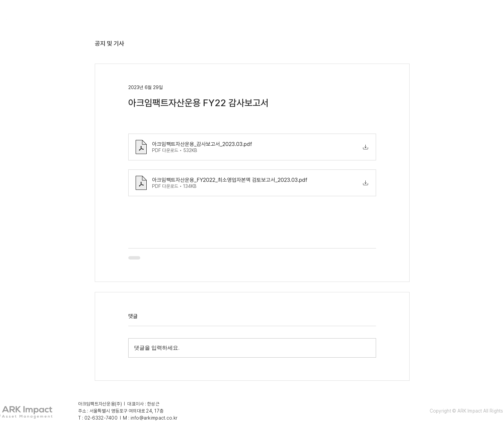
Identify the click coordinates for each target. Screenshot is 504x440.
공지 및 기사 (110, 43)
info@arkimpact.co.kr (154, 418)
